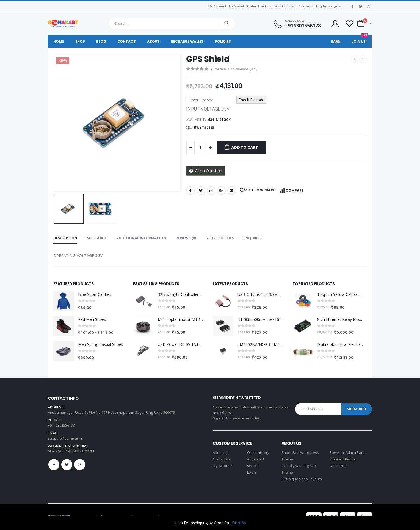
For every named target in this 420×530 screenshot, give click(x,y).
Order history (258, 452)
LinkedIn (211, 191)
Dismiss (239, 523)
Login (252, 472)
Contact (127, 41)
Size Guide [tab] (97, 238)
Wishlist (281, 6)
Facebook (190, 191)
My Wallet (237, 6)
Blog (101, 41)
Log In (321, 6)
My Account (217, 6)
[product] (64, 301)
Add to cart (245, 147)
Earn (336, 41)
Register (335, 6)
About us (220, 452)
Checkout (306, 6)
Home (59, 41)
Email (232, 191)
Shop (80, 41)
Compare (295, 190)
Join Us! (360, 39)
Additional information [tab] (141, 238)
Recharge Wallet (187, 41)
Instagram (80, 465)
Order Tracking (259, 6)
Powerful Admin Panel (348, 452)
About (153, 41)
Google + (221, 191)
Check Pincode (251, 100)
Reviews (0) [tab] (186, 238)
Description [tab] (65, 238)
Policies (223, 41)
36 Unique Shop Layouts (302, 479)
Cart (293, 6)
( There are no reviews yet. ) (234, 69)
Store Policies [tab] (220, 238)
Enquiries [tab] (253, 238)
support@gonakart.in (66, 438)
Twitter (201, 191)
